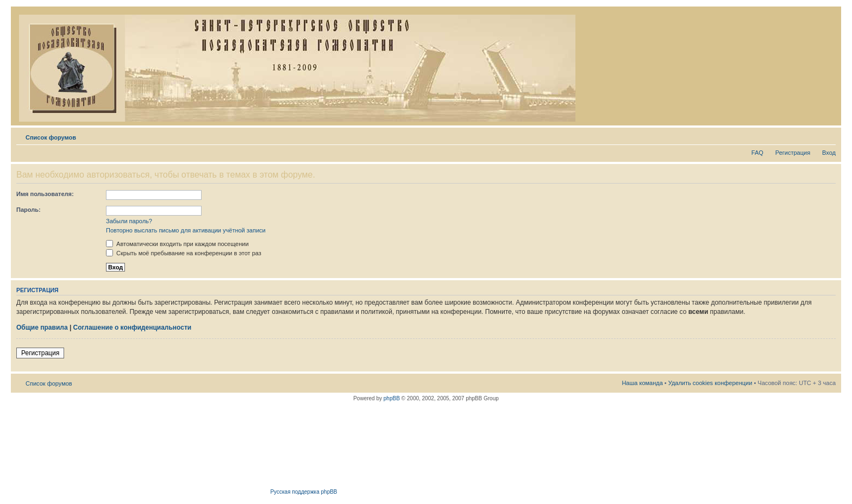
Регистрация (793, 153)
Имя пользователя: (45, 194)
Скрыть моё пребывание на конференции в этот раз (184, 253)
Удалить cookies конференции (710, 383)
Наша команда (642, 383)
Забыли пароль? (129, 221)
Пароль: (29, 210)
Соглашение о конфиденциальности (133, 327)
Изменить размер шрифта (828, 135)
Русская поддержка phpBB (303, 492)
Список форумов (51, 137)
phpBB (392, 398)
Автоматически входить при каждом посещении (177, 244)
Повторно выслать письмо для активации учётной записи (186, 230)
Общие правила (42, 327)
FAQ (757, 153)
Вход (829, 153)
